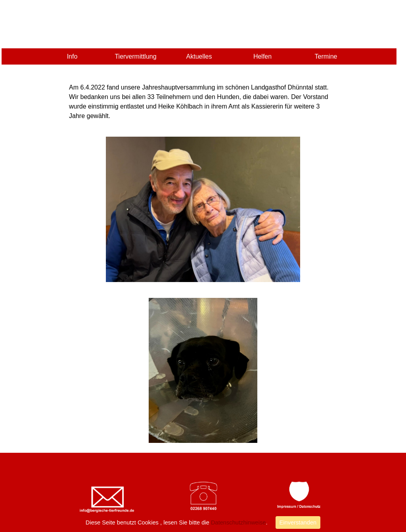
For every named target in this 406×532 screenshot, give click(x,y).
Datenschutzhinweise (238, 522)
